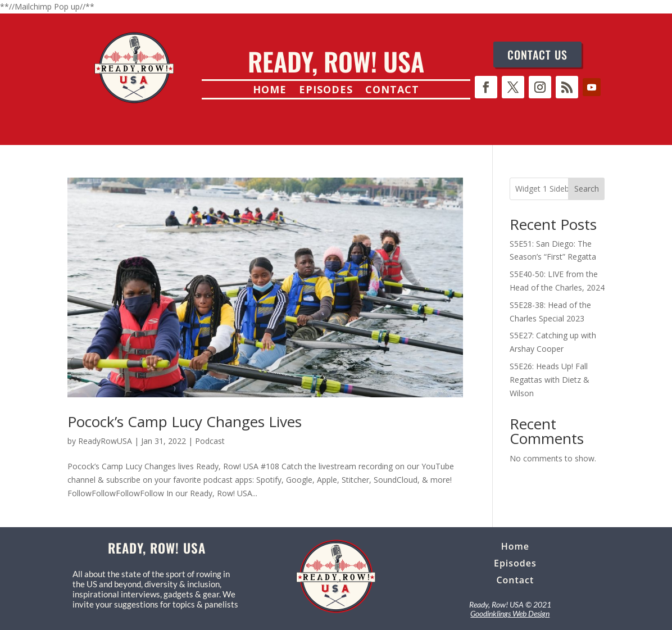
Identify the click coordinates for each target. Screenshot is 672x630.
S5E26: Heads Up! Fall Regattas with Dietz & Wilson (550, 380)
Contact (392, 91)
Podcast (210, 441)
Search (587, 189)
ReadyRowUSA (105, 441)
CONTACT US (537, 55)
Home (270, 91)
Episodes (326, 91)
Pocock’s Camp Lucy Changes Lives (185, 421)
